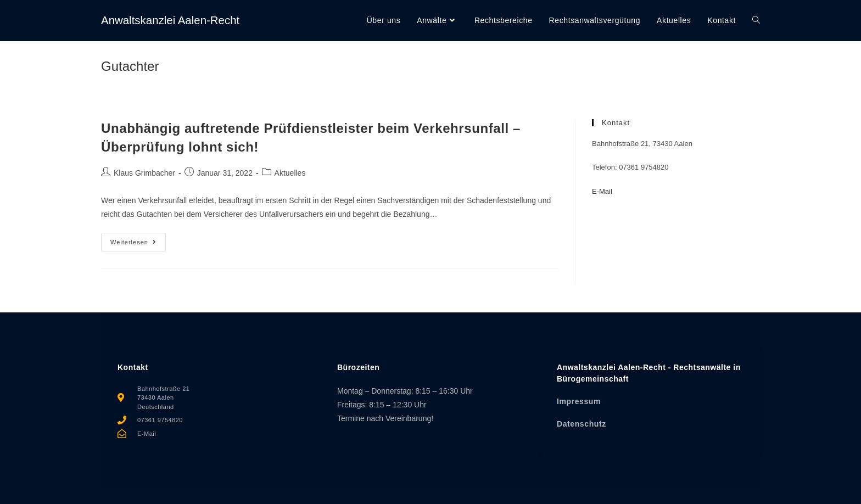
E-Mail (602, 191)
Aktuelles (290, 173)
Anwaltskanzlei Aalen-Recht (182, 20)
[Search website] (756, 20)
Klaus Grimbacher (144, 173)
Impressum (579, 401)
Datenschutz (582, 424)
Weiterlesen (138, 239)
